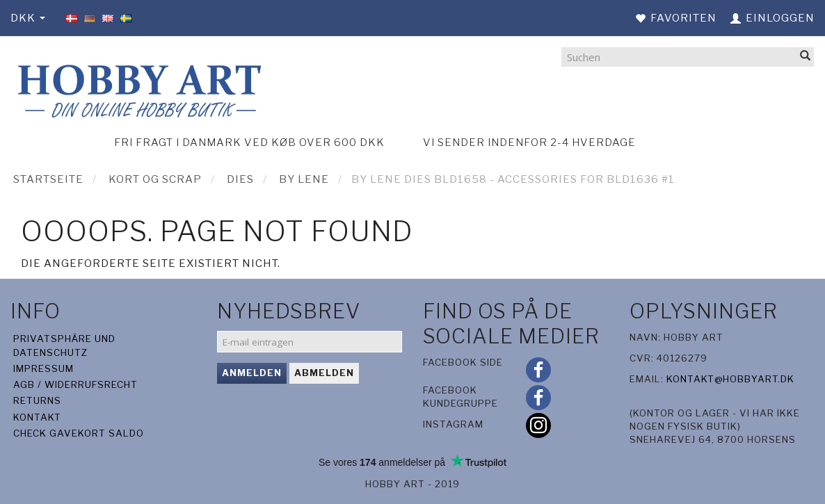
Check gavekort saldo (79, 433)
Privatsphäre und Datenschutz (64, 345)
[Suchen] (806, 57)
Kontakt (37, 417)
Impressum (43, 368)
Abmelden (324, 373)
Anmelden (252, 373)
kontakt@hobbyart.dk (730, 379)
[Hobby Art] (137, 89)
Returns (37, 400)
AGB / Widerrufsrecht (75, 384)
